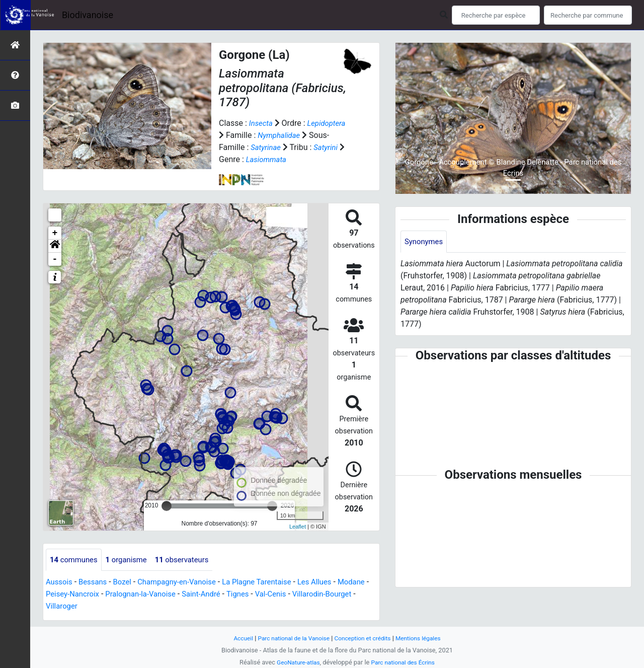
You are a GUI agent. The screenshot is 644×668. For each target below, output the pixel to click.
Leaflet (298, 527)
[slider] (167, 506)
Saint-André (248, 595)
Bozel (127, 583)
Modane (60, 595)
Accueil (236, 638)
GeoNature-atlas (296, 662)
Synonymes (425, 242)
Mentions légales (424, 638)
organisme (132, 560)
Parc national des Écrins (405, 662)
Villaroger (133, 607)
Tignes (287, 595)
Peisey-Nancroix (110, 595)
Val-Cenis (322, 595)
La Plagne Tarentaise (272, 583)
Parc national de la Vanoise (290, 638)
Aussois (60, 583)
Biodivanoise (88, 15)
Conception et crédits (365, 638)
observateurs (191, 560)
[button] (55, 246)
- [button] (55, 259)
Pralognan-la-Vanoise (183, 595)
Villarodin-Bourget (78, 607)
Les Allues (333, 583)
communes (75, 560)
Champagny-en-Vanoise (186, 583)
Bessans (96, 583)
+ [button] (55, 233)
